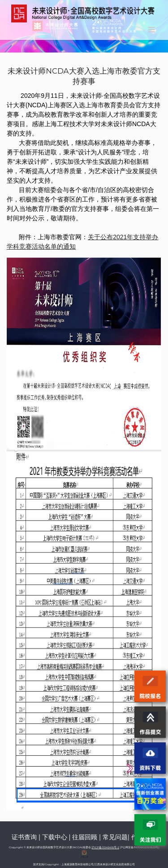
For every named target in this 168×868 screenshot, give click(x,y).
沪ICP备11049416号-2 (105, 847)
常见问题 (115, 837)
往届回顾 (85, 837)
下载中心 (55, 837)
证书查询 (24, 837)
